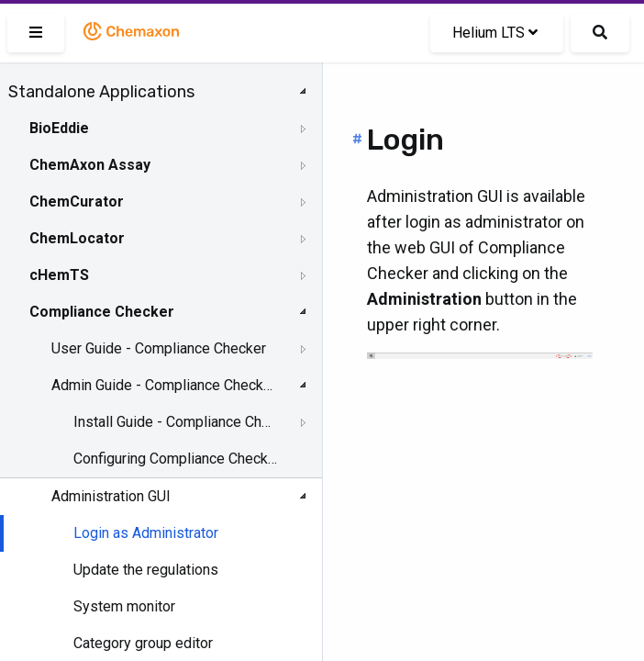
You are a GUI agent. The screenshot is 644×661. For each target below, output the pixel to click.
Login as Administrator (146, 533)
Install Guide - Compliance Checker (176, 422)
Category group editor (143, 643)
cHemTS (59, 275)
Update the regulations (146, 570)
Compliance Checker (102, 312)
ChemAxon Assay (90, 165)
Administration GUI (111, 496)
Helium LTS (495, 33)
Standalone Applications (101, 92)
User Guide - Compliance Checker (159, 348)
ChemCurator (77, 202)
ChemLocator (77, 238)
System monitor (124, 606)
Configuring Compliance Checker (176, 459)
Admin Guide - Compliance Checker (162, 385)
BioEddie (59, 128)
